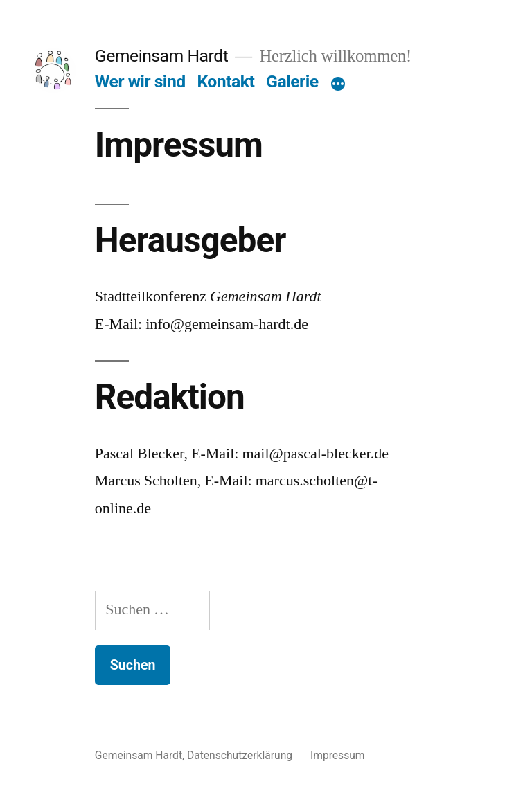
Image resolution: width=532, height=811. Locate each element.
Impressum (338, 755)
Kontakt (225, 81)
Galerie (292, 81)
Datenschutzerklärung (240, 755)
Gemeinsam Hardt (162, 56)
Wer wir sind (140, 81)
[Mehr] (338, 84)
